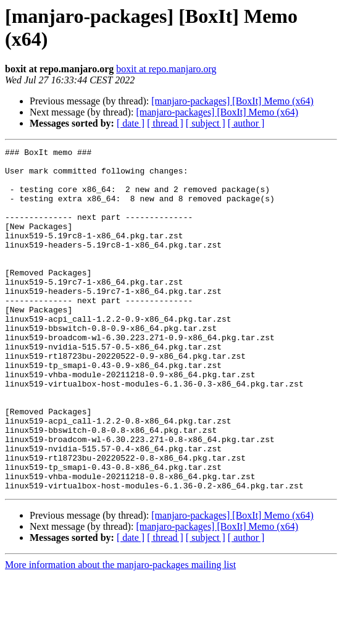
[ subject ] (206, 123)
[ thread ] (165, 123)
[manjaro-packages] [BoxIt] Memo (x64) (232, 101)
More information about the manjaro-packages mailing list (120, 633)
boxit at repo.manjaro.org (166, 69)
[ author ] (246, 123)
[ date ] (131, 123)
